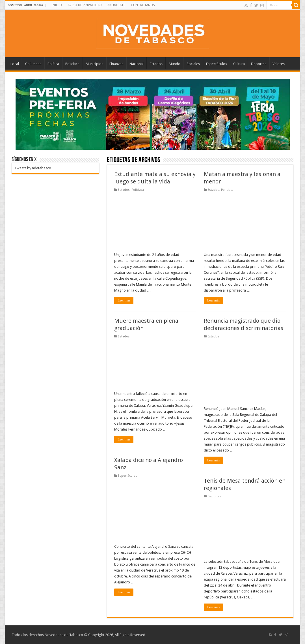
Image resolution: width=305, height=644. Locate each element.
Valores (279, 64)
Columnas (33, 64)
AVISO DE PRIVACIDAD (85, 5)
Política (53, 64)
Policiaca (72, 64)
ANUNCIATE (116, 5)
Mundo (175, 64)
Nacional (137, 64)
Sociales (193, 64)
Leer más (124, 300)
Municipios (94, 64)
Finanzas (116, 64)
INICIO (57, 5)
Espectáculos (217, 64)
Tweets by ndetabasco (33, 168)
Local (15, 64)
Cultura (239, 64)
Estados (156, 64)
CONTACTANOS (143, 5)
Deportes (259, 64)
